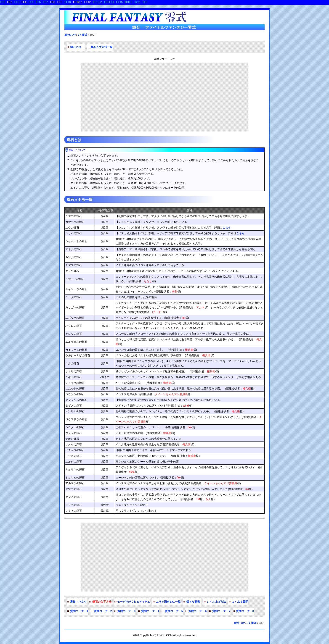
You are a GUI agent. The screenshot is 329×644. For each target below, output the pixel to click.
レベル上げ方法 (216, 602)
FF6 (38, 2)
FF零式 (83, 35)
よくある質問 (240, 602)
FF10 (68, 2)
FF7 (45, 2)
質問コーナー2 (103, 611)
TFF (145, 2)
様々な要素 (193, 602)
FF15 (119, 2)
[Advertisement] (164, 97)
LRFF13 (109, 2)
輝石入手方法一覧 (102, 47)
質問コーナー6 (198, 611)
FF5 (31, 2)
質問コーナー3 (126, 611)
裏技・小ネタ (78, 602)
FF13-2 (97, 2)
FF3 (17, 2)
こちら (227, 228)
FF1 (2, 2)
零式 (137, 2)
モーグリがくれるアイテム (134, 602)
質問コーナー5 (174, 611)
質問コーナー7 (221, 611)
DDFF (129, 2)
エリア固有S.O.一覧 (168, 602)
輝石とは (76, 47)
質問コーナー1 (79, 611)
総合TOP (70, 35)
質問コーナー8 (245, 611)
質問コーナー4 (150, 611)
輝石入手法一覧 (80, 200)
